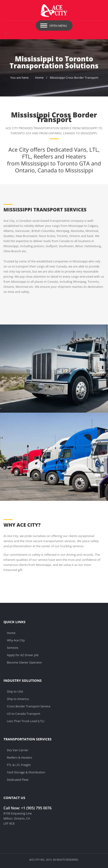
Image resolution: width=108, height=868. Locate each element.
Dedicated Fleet (18, 780)
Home (39, 78)
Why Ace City (16, 640)
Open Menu (58, 26)
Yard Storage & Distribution (26, 772)
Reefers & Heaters (20, 757)
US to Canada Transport (24, 714)
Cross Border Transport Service (29, 706)
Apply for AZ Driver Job (23, 655)
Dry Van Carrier (18, 750)
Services (13, 648)
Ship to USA (15, 691)
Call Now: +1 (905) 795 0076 (28, 808)
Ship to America (18, 699)
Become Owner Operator (24, 662)
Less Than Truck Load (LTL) (26, 721)
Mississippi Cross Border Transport (74, 78)
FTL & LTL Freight (19, 765)
